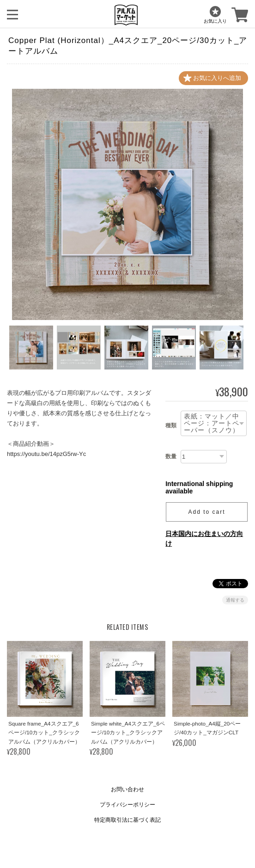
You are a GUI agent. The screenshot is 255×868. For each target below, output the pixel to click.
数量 (171, 456)
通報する (235, 600)
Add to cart (207, 512)
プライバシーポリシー (127, 805)
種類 (171, 425)
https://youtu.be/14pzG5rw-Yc (46, 454)
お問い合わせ (127, 789)
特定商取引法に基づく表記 (127, 820)
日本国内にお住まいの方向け (204, 539)
